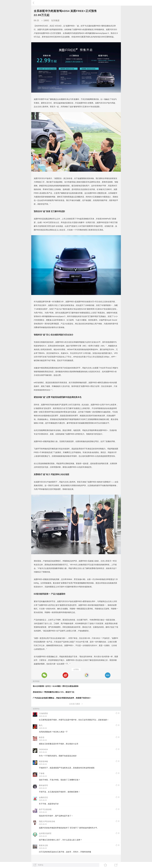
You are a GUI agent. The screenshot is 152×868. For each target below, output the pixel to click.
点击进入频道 (76, 704)
